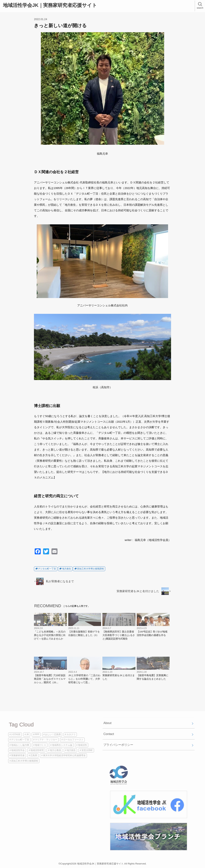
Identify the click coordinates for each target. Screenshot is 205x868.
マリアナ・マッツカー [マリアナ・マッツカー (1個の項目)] (46, 740)
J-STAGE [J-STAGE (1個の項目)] (16, 734)
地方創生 (67, 569)
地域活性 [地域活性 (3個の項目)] (82, 745)
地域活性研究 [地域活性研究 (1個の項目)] (37, 750)
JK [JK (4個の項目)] (28, 734)
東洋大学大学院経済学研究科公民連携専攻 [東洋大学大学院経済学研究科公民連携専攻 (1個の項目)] (64, 755)
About (107, 723)
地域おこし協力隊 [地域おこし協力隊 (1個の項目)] (20, 745)
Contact (109, 734)
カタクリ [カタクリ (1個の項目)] (71, 734)
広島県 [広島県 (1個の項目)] (34, 755)
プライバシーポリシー (118, 745)
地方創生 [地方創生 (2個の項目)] (71, 750)
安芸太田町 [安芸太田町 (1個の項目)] (87, 750)
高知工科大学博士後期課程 (90, 569)
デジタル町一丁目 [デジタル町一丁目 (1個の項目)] (20, 740)
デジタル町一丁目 (47, 569)
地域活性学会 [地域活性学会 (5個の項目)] (18, 750)
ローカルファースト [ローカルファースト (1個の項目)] (73, 740)
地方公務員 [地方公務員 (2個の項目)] (55, 750)
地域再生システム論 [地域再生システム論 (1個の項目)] (62, 745)
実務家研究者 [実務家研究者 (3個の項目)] (18, 755)
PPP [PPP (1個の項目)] (37, 734)
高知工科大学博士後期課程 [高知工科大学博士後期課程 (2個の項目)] (25, 761)
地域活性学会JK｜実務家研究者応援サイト (50, 5)
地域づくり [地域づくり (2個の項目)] (40, 745)
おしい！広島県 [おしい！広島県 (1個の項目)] (53, 734)
